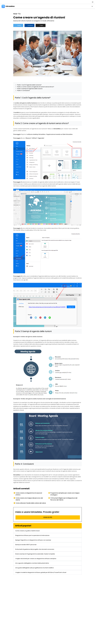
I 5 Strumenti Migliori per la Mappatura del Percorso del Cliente (64, 499)
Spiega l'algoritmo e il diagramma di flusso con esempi (33, 540)
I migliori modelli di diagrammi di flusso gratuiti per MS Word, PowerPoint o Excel (41, 572)
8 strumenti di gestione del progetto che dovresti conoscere (35, 549)
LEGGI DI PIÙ (48, 517)
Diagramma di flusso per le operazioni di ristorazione (32, 535)
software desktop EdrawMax (36, 134)
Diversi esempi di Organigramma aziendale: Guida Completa (35, 554)
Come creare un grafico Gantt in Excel (27, 531)
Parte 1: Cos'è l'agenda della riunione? (29, 85)
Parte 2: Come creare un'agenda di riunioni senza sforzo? (36, 87)
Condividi (29, 25)
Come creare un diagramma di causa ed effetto (29, 494)
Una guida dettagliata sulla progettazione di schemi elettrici (35, 568)
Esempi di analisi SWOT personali (26, 545)
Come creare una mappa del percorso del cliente (29, 499)
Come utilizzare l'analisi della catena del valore (31, 503)
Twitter (18, 25)
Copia (41, 25)
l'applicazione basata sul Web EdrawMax (59, 134)
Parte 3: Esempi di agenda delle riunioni (30, 89)
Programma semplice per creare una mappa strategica (65, 494)
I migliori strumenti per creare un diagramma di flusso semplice (36, 559)
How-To (17, 14)
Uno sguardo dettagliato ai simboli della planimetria (32, 563)
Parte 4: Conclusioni (23, 90)
